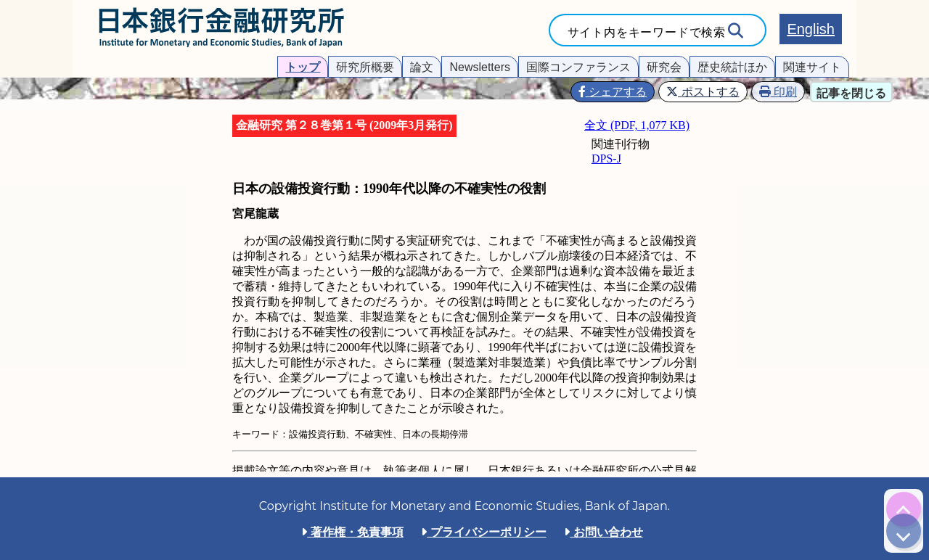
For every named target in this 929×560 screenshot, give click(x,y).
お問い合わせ (603, 532)
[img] (904, 509)
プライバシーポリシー (483, 532)
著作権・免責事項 (352, 532)
